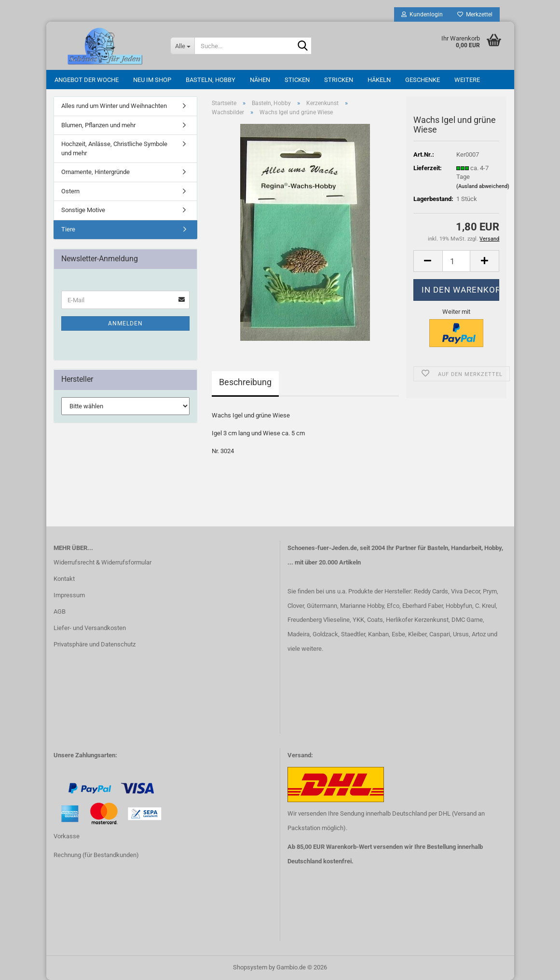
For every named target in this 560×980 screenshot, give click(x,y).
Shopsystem (250, 967)
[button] (428, 261)
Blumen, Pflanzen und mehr (98, 125)
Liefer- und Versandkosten (90, 628)
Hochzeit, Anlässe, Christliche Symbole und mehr (114, 148)
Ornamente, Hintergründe (96, 172)
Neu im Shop (152, 80)
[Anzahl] (457, 261)
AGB (60, 611)
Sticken (297, 80)
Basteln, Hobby (211, 80)
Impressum (69, 595)
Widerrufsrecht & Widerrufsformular (102, 562)
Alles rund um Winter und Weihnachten (114, 106)
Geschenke (423, 80)
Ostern (70, 191)
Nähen (260, 80)
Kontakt (64, 579)
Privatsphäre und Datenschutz (95, 644)
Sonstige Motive (83, 210)
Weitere (467, 80)
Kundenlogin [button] (422, 14)
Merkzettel (475, 14)
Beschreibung (245, 382)
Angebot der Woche (87, 80)
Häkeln (379, 80)
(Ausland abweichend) (483, 186)
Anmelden (125, 323)
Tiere (68, 229)
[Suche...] (182, 46)
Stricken (339, 80)
